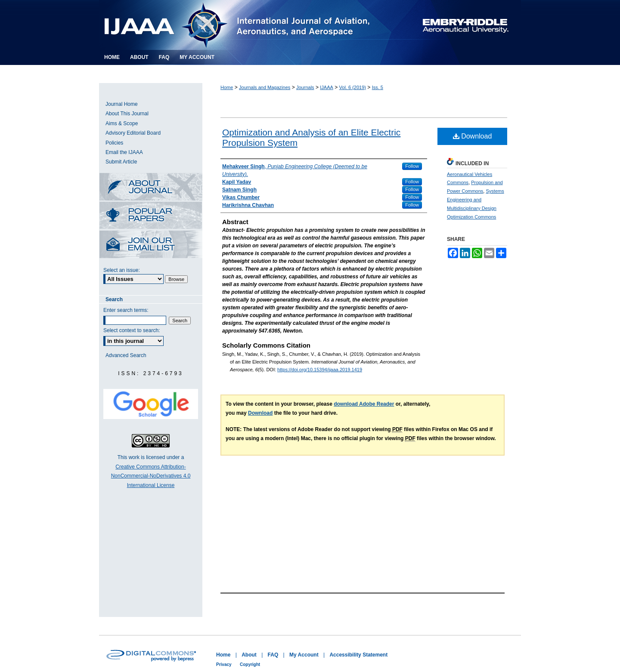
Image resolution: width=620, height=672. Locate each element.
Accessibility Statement (358, 655)
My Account (304, 655)
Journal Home (122, 104)
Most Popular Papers (151, 216)
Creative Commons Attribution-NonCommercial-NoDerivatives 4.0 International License (151, 476)
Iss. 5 (378, 87)
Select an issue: (122, 270)
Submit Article (121, 162)
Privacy (224, 664)
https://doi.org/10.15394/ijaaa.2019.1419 (320, 370)
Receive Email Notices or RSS (151, 245)
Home (227, 87)
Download (473, 136)
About (249, 655)
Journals (305, 87)
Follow (412, 166)
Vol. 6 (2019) (353, 87)
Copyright (250, 664)
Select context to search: (132, 330)
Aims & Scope (122, 123)
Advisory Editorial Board (133, 133)
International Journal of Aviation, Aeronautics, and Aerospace (247, 25)
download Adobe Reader (364, 404)
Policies (114, 143)
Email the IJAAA (124, 152)
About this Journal (151, 187)
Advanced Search (126, 355)
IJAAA (327, 87)
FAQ (273, 655)
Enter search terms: (126, 310)
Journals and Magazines (265, 87)
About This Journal (127, 114)
